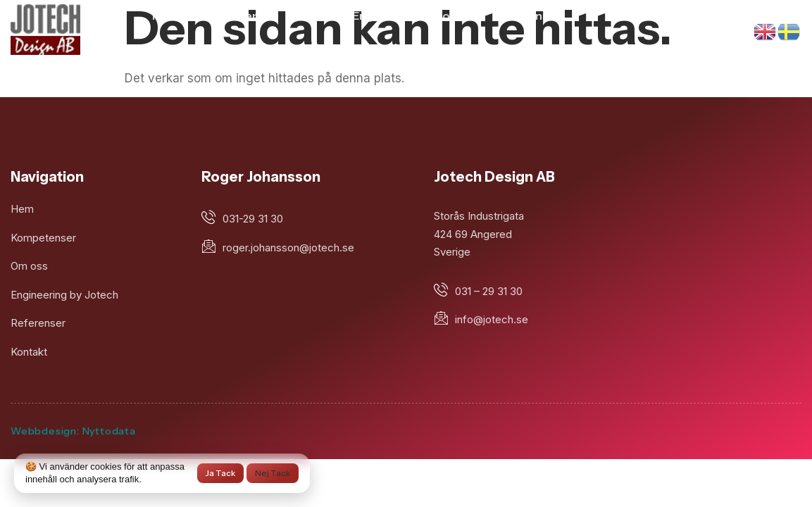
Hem (165, 15)
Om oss (309, 15)
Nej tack (273, 473)
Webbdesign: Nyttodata (73, 431)
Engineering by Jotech (414, 15)
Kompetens (233, 15)
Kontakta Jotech (356, 47)
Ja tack (220, 473)
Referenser (529, 15)
